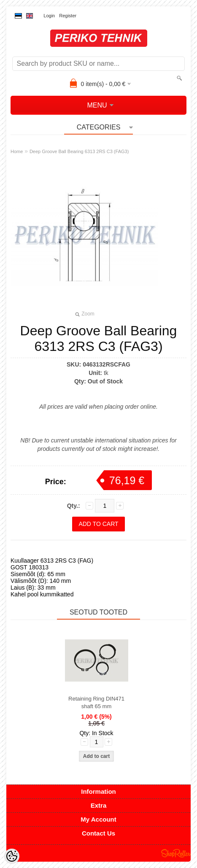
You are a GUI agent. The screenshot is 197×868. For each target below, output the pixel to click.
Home (17, 151)
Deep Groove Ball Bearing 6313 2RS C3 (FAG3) (79, 151)
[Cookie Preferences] (12, 856)
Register (68, 16)
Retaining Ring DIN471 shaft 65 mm (96, 702)
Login (49, 16)
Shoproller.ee (176, 853)
